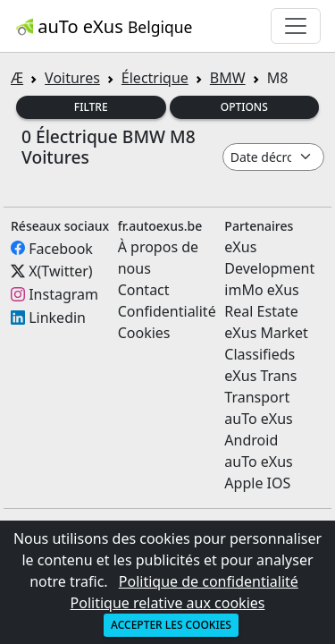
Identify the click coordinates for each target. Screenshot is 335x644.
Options (244, 107)
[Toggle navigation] (296, 26)
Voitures (72, 78)
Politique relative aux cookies (168, 603)
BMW (228, 78)
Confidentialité (167, 311)
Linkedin (57, 318)
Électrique (155, 78)
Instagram (63, 294)
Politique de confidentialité (209, 581)
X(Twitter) (60, 271)
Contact (144, 290)
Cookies (144, 333)
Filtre (91, 107)
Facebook (61, 248)
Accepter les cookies (171, 625)
